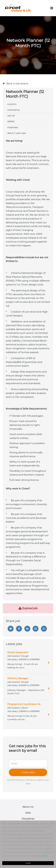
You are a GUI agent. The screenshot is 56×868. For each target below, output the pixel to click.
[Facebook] (19, 629)
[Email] (36, 629)
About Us (28, 807)
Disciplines (28, 819)
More (45, 856)
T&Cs (28, 784)
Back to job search (17, 84)
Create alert (28, 772)
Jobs (28, 813)
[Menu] (52, 8)
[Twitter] (11, 629)
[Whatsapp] (44, 629)
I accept (28, 863)
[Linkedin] (27, 629)
